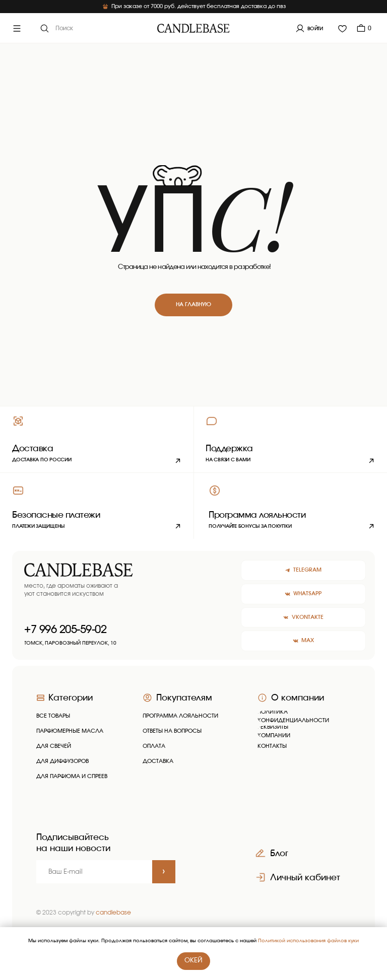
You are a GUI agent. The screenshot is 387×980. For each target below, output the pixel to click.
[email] (94, 872)
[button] (290, 439)
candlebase (113, 913)
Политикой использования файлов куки (308, 941)
